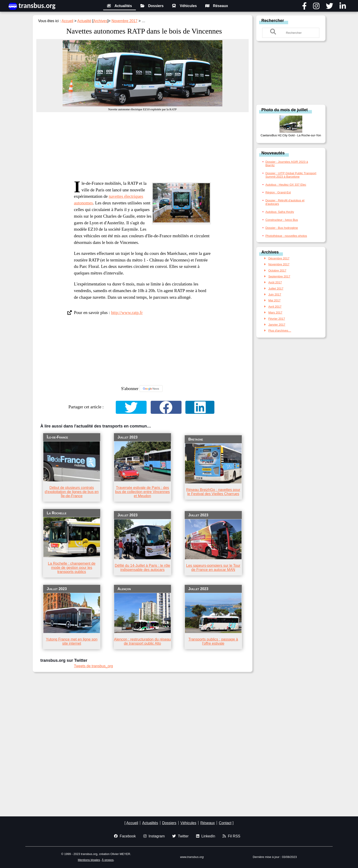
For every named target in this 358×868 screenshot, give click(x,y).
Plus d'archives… (280, 331)
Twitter (180, 836)
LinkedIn (206, 836)
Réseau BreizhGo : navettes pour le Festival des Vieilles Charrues (213, 492)
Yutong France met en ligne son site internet (72, 641)
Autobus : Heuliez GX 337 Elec (286, 185)
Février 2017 (277, 319)
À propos (108, 860)
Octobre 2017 (277, 270)
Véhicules (184, 6)
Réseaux (217, 6)
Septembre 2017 (279, 276)
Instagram (154, 836)
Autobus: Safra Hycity (280, 212)
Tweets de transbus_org (93, 666)
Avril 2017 (275, 307)
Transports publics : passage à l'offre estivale (213, 641)
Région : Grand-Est (278, 192)
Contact (225, 823)
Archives (100, 21)
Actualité (84, 21)
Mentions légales (89, 860)
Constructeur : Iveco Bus (282, 220)
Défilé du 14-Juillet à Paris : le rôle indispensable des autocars (142, 568)
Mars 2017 (275, 313)
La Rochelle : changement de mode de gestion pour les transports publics (72, 568)
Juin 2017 (275, 294)
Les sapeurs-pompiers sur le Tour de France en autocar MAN (213, 568)
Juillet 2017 (276, 289)
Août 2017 (275, 282)
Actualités (119, 6)
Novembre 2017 (124, 21)
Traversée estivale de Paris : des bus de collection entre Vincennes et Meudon (142, 492)
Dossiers (152, 6)
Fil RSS (231, 836)
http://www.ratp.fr (127, 313)
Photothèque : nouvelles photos (286, 236)
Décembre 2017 (279, 258)
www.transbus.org (192, 857)
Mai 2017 (274, 300)
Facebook (125, 836)
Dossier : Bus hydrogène (282, 228)
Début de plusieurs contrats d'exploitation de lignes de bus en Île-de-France (72, 492)
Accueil (68, 21)
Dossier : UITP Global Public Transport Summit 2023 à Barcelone (291, 175)
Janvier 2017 (277, 325)
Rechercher (273, 21)
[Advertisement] (142, 146)
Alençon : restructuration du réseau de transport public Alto (142, 641)
